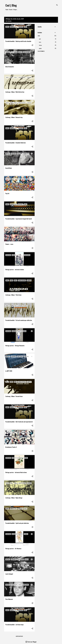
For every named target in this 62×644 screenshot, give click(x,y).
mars (40, 42)
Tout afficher (8, 21)
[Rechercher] (57, 5)
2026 (39, 36)
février (40, 45)
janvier (40, 48)
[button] (32, 45)
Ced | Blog (11, 5)
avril (40, 39)
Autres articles (19, 636)
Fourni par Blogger (31, 642)
